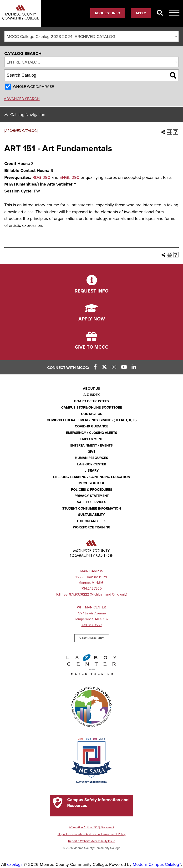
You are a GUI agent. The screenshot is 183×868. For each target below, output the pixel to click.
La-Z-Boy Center (92, 464)
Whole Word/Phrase (33, 87)
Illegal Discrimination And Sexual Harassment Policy (92, 834)
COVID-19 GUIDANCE (91, 426)
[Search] (160, 13)
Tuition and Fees (91, 521)
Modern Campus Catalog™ (157, 864)
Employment (91, 439)
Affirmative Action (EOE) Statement (91, 827)
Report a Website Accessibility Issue (92, 841)
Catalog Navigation (28, 115)
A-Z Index (92, 395)
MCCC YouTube (92, 483)
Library (92, 471)
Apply (141, 13)
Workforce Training (92, 527)
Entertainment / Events (91, 445)
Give (91, 452)
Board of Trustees (91, 401)
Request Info (108, 13)
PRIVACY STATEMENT (92, 496)
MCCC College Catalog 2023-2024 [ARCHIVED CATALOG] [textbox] (61, 37)
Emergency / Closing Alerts (92, 433)
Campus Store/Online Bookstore (92, 407)
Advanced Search (22, 99)
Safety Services (92, 502)
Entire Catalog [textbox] (24, 62)
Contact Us (92, 414)
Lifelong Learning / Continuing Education (91, 477)
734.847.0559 (92, 625)
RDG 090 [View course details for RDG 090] (41, 177)
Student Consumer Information (91, 509)
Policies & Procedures (92, 490)
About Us (91, 389)
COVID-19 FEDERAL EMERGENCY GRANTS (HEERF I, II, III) (92, 420)
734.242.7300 (92, 588)
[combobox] (91, 36)
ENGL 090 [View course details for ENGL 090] (69, 177)
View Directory (92, 638)
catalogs (15, 864)
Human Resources (91, 458)
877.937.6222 (79, 594)
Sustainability (91, 515)
